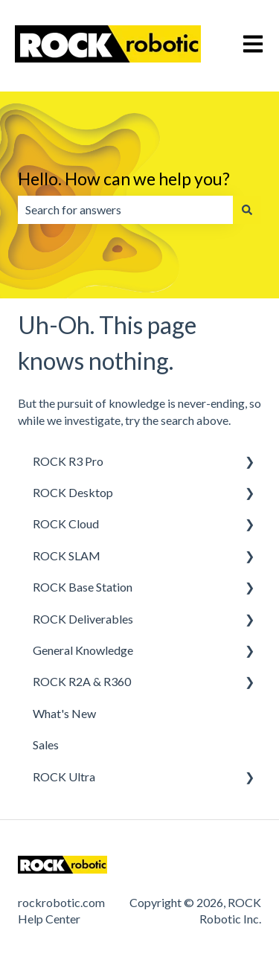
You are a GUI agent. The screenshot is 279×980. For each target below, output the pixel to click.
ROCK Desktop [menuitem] (73, 492)
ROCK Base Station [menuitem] (83, 587)
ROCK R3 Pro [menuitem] (68, 461)
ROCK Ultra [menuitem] (64, 776)
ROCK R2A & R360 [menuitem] (82, 681)
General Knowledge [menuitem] (83, 650)
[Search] (247, 210)
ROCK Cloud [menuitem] (66, 523)
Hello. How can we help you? (124, 179)
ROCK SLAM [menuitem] (67, 555)
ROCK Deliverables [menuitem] (83, 619)
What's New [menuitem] (64, 713)
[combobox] (125, 210)
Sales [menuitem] (46, 744)
